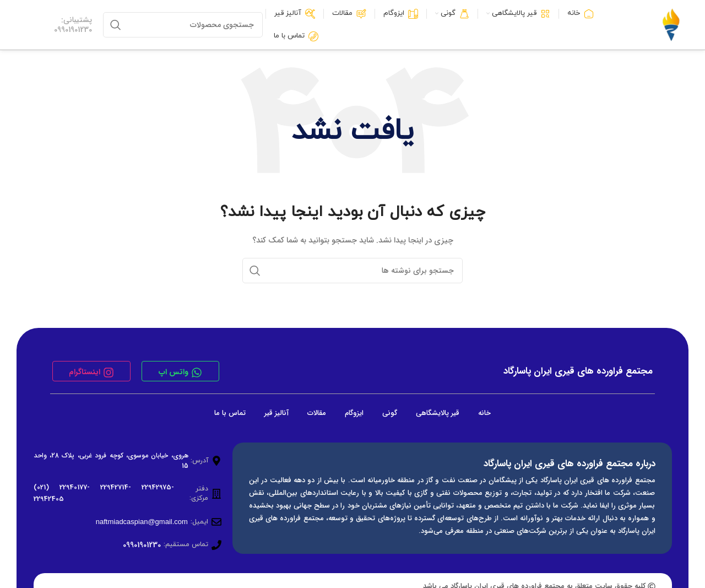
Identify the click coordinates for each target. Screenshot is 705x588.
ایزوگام (354, 413)
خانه (484, 413)
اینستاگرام (85, 372)
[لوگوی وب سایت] (671, 25)
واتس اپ (173, 372)
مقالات (317, 413)
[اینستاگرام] (109, 373)
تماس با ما (230, 413)
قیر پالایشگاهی (438, 413)
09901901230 (142, 545)
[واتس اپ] (197, 373)
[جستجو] (183, 25)
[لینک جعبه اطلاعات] (58, 25)
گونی (390, 413)
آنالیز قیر (276, 413)
